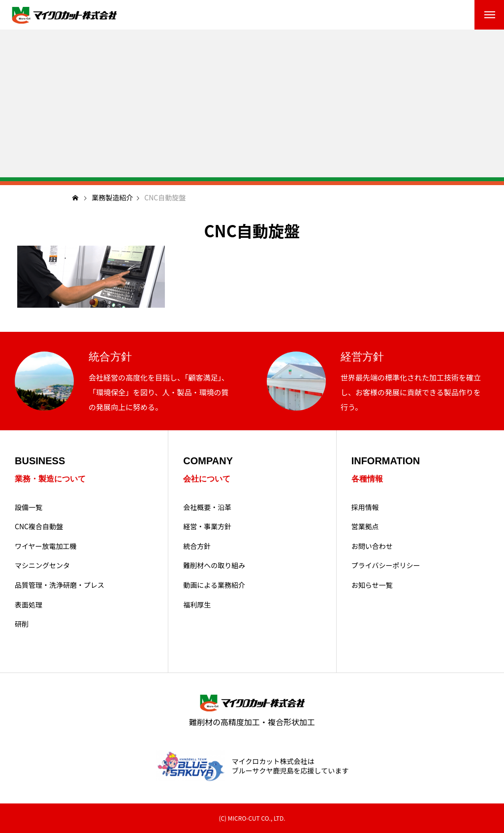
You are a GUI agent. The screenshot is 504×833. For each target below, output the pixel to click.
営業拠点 (365, 527)
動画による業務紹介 (214, 585)
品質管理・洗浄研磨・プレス (60, 585)
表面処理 (29, 605)
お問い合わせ (372, 546)
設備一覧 (29, 507)
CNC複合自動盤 (39, 527)
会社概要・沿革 (207, 507)
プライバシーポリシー (386, 565)
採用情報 (365, 507)
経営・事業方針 (207, 527)
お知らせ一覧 (372, 585)
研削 (22, 624)
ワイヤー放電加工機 (46, 546)
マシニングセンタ (42, 565)
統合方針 (197, 546)
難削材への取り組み (214, 565)
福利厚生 (197, 605)
